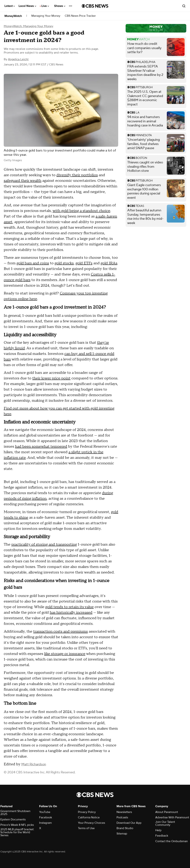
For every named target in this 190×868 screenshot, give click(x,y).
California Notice (89, 817)
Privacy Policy (87, 812)
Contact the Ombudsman (172, 841)
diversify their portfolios (77, 175)
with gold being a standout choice (81, 211)
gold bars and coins (33, 263)
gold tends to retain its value (69, 607)
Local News (27, 6)
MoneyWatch (13, 16)
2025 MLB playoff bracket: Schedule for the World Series (17, 832)
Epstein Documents (13, 819)
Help (158, 830)
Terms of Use (86, 828)
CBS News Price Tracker (80, 16)
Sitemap (122, 834)
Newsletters (124, 812)
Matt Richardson (34, 764)
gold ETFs (84, 263)
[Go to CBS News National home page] (95, 6)
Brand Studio (125, 828)
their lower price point (51, 378)
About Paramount (167, 812)
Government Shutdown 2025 (15, 813)
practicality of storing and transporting (44, 545)
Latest (10, 6)
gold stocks (64, 263)
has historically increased (71, 613)
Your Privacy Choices (91, 823)
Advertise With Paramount (172, 817)
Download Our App (129, 823)
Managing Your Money (46, 16)
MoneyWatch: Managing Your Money (28, 26)
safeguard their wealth (23, 181)
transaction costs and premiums (60, 632)
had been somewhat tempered (41, 447)
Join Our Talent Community (165, 823)
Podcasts (122, 817)
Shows (60, 6)
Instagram (45, 823)
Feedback (162, 836)
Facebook (46, 817)
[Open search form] (184, 6)
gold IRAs (109, 263)
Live (45, 6)
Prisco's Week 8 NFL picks (17, 825)
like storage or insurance (65, 654)
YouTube (45, 812)
